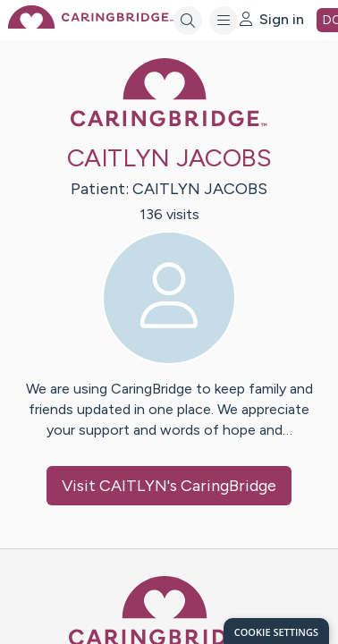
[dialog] (276, 631)
